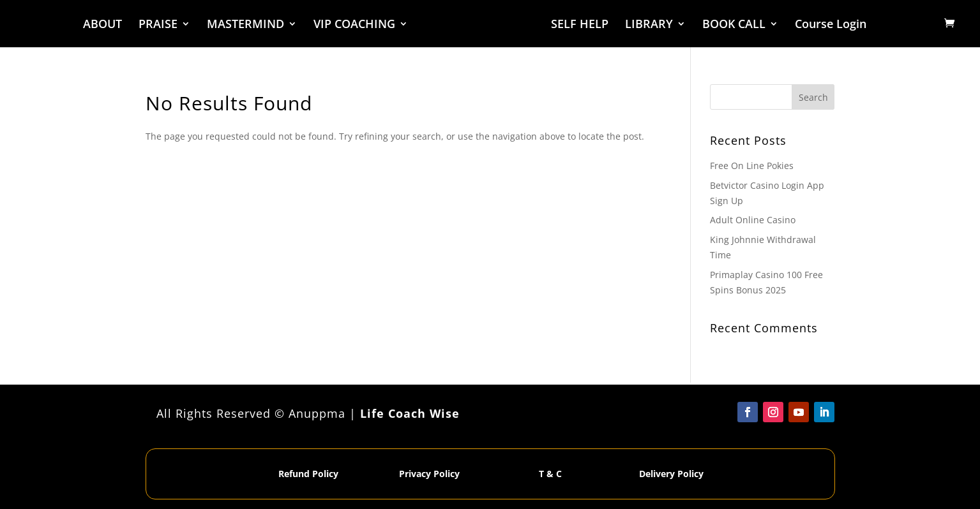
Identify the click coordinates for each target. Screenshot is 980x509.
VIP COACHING (355, 25)
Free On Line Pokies (752, 166)
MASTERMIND (246, 25)
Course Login (830, 25)
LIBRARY (648, 25)
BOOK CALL (733, 25)
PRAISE (159, 25)
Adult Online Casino (753, 220)
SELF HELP (579, 25)
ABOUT (103, 25)
